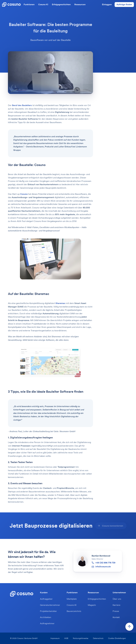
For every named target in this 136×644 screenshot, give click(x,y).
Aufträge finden (124, 4)
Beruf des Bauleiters (22, 109)
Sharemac (60, 307)
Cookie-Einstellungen (117, 638)
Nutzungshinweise (81, 638)
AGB (66, 638)
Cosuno (24, 198)
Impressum (55, 638)
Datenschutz (98, 638)
